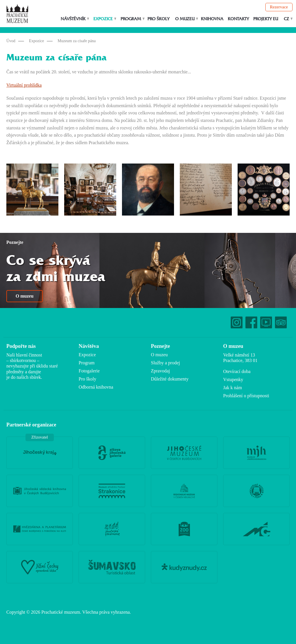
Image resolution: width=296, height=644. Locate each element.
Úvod (11, 41)
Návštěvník (73, 19)
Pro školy (158, 19)
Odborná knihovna (96, 387)
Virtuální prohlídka (24, 85)
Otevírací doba (237, 371)
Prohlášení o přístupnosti (246, 396)
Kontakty (238, 19)
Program (131, 19)
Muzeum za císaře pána (77, 41)
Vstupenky (233, 379)
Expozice (103, 19)
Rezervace (279, 7)
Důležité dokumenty (170, 379)
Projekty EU (266, 19)
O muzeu (185, 19)
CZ (286, 19)
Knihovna (212, 19)
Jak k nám (233, 388)
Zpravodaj (160, 371)
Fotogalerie (89, 371)
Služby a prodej (165, 363)
